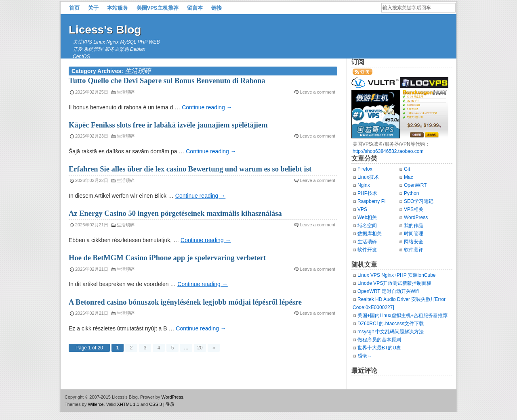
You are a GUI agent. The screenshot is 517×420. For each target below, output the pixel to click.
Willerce (96, 404)
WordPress (416, 217)
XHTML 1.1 (128, 404)
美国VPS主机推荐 (158, 8)
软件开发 (367, 250)
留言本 (195, 8)
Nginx (364, 185)
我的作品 (414, 226)
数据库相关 (370, 234)
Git (407, 169)
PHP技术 (367, 193)
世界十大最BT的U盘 (379, 348)
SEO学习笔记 (419, 201)
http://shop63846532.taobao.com (388, 151)
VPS (362, 209)
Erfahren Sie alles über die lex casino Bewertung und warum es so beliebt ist (190, 169)
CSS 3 (156, 404)
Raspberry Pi (371, 201)
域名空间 (367, 226)
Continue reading (207, 107)
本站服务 (118, 8)
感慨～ (365, 356)
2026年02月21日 (92, 225)
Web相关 (367, 217)
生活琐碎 (126, 92)
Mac (409, 177)
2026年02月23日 (92, 136)
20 (200, 348)
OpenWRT (415, 185)
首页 (74, 8)
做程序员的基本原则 (379, 340)
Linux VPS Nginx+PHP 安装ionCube (397, 275)
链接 (216, 8)
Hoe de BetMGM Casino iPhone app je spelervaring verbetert (167, 258)
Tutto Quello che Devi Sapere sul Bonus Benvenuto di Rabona (167, 81)
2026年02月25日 (92, 92)
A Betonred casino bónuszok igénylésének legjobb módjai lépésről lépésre (185, 302)
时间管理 (414, 234)
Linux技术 (368, 177)
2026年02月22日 (92, 180)
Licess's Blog (105, 30)
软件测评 (414, 250)
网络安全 (414, 242)
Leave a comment (318, 92)
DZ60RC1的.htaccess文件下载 (391, 324)
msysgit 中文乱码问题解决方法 (391, 332)
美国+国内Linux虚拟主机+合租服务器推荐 (402, 316)
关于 (93, 8)
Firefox (365, 169)
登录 (170, 404)
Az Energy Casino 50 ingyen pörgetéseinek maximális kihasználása (175, 213)
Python (411, 193)
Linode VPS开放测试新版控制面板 (394, 283)
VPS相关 (414, 209)
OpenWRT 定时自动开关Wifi (388, 291)
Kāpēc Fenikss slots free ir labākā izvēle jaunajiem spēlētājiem (168, 125)
